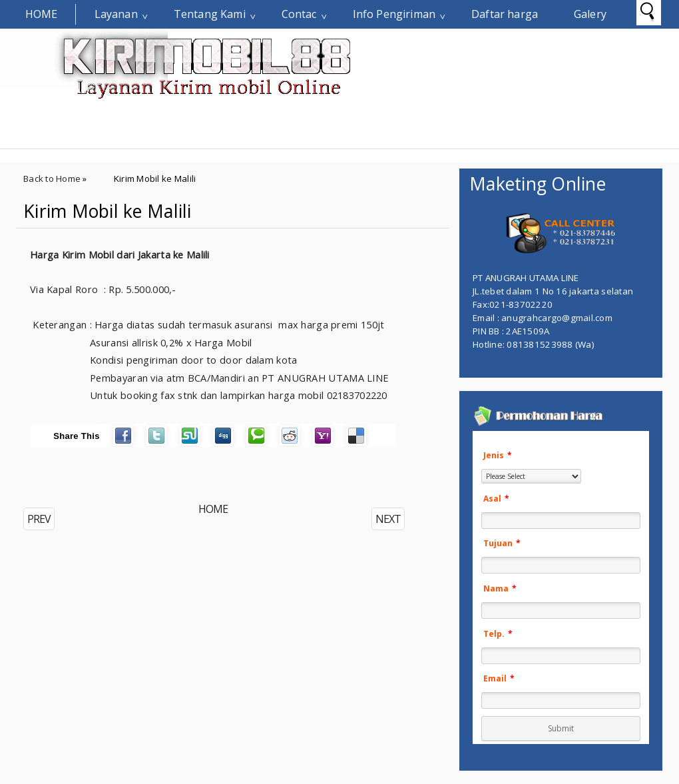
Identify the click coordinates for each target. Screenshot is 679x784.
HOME (213, 509)
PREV (39, 519)
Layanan (116, 14)
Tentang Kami (210, 14)
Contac (299, 14)
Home (42, 14)
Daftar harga (505, 14)
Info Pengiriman (394, 14)
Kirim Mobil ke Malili (108, 211)
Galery (590, 14)
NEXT (388, 519)
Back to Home (52, 179)
